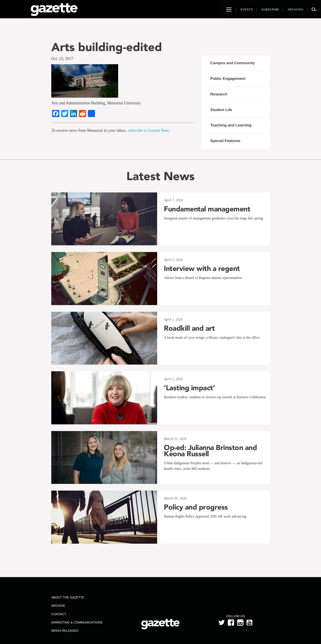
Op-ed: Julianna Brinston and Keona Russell (210, 451)
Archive (58, 606)
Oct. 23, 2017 (62, 59)
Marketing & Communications (77, 622)
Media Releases (65, 631)
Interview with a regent (202, 268)
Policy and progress (196, 507)
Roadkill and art (189, 328)
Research (219, 94)
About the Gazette (68, 597)
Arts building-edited (107, 47)
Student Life (221, 110)
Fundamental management (207, 209)
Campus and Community (233, 63)
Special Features (225, 141)
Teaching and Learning (231, 125)
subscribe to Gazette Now (148, 130)
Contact (59, 614)
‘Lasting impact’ (189, 388)
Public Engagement (228, 79)
